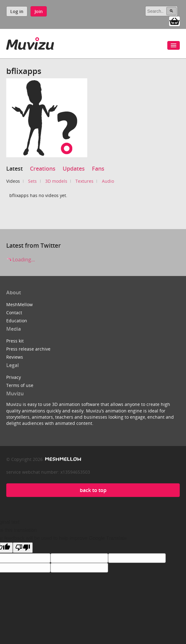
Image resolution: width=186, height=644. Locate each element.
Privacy (14, 377)
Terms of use (20, 385)
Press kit (15, 341)
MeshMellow (19, 304)
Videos (13, 181)
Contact (14, 313)
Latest (14, 168)
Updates (74, 168)
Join (39, 11)
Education (17, 321)
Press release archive (28, 349)
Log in (17, 11)
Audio (108, 181)
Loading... (21, 260)
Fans (98, 168)
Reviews (15, 357)
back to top (93, 490)
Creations (43, 168)
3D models (56, 181)
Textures (84, 181)
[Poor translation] (23, 548)
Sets (32, 181)
